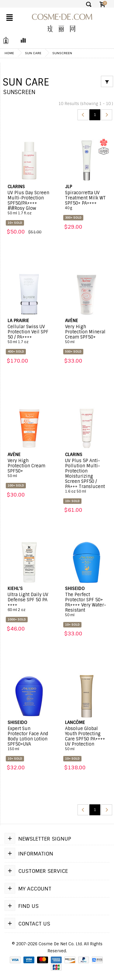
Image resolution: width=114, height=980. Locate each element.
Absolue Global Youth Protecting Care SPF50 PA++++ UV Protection (87, 739)
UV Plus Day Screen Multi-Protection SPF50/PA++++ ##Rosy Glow (29, 203)
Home (9, 53)
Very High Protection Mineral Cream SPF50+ (87, 334)
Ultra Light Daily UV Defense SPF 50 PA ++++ (29, 602)
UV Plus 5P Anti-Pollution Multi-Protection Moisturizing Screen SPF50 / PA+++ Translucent (87, 476)
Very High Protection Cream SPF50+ (29, 468)
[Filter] (107, 81)
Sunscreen (62, 53)
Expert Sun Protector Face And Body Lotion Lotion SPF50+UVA (29, 739)
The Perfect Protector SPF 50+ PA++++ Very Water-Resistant (87, 605)
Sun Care (33, 53)
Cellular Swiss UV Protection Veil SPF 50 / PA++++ (29, 334)
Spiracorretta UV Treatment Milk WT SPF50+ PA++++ (87, 200)
